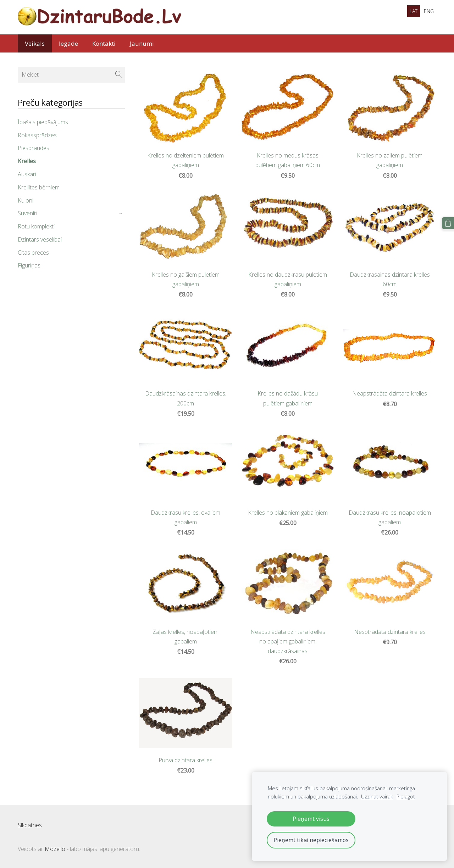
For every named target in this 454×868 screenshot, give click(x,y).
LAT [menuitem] (414, 11)
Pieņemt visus (311, 819)
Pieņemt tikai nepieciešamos (311, 840)
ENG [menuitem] (429, 11)
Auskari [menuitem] (27, 174)
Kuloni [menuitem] (26, 200)
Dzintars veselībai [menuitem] (40, 239)
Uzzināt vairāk (377, 797)
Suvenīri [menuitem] (27, 213)
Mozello (55, 849)
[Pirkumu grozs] (448, 223)
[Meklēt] (71, 74)
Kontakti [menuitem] (104, 43)
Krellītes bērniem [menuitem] (39, 187)
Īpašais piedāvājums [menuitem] (43, 122)
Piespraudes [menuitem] (34, 148)
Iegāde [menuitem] (68, 43)
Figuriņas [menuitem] (29, 265)
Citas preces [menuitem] (33, 253)
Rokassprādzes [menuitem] (37, 135)
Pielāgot (406, 797)
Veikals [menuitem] (35, 43)
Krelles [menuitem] (27, 161)
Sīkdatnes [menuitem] (30, 825)
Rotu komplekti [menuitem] (36, 226)
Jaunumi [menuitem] (142, 43)
